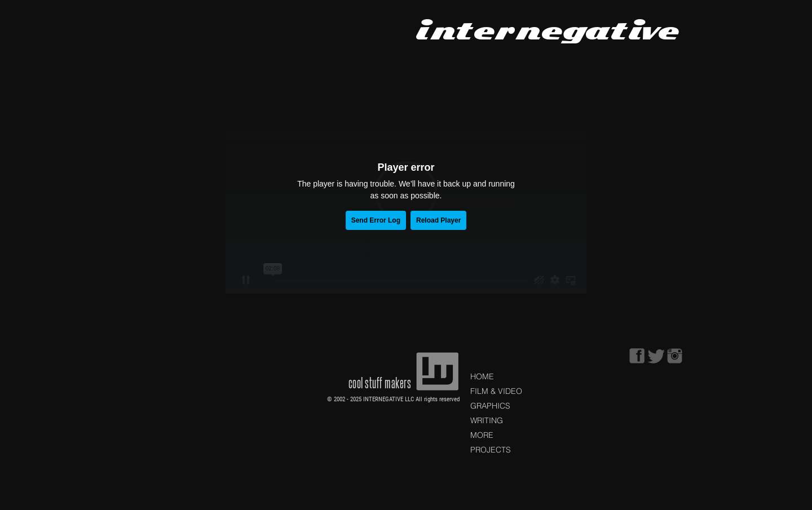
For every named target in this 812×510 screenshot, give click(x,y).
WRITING (487, 420)
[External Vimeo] (406, 192)
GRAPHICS (490, 406)
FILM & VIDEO (496, 391)
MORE (482, 435)
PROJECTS (491, 450)
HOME (482, 376)
